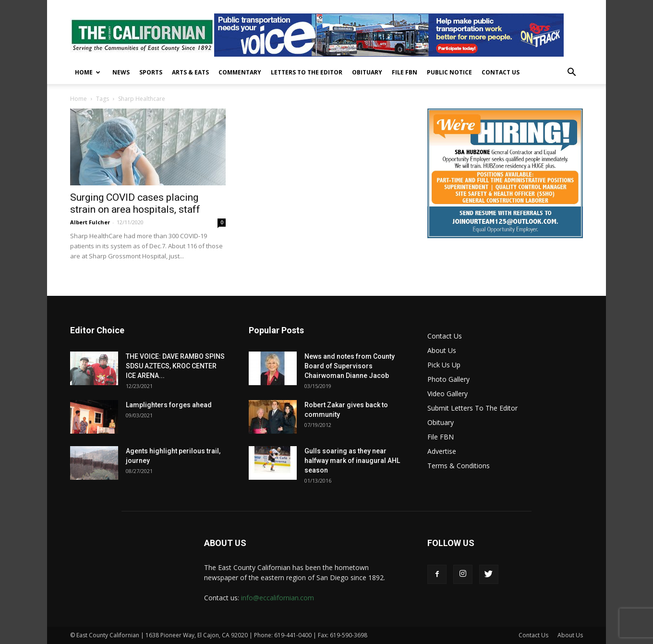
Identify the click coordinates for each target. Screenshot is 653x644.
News (121, 72)
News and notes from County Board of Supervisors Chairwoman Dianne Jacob (350, 366)
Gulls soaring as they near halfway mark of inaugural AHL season (352, 461)
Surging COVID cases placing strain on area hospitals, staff (135, 203)
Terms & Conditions (459, 466)
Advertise (442, 451)
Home (88, 72)
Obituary (367, 72)
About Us (442, 350)
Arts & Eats (190, 72)
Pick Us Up (444, 365)
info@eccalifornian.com (278, 598)
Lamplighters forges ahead (169, 405)
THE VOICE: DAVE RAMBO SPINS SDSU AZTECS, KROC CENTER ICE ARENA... (175, 366)
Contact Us (501, 72)
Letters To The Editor (307, 72)
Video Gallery (447, 394)
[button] (571, 73)
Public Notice (449, 72)
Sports (151, 72)
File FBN (405, 72)
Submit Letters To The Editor (472, 408)
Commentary (240, 72)
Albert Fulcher (90, 222)
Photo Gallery (448, 379)
